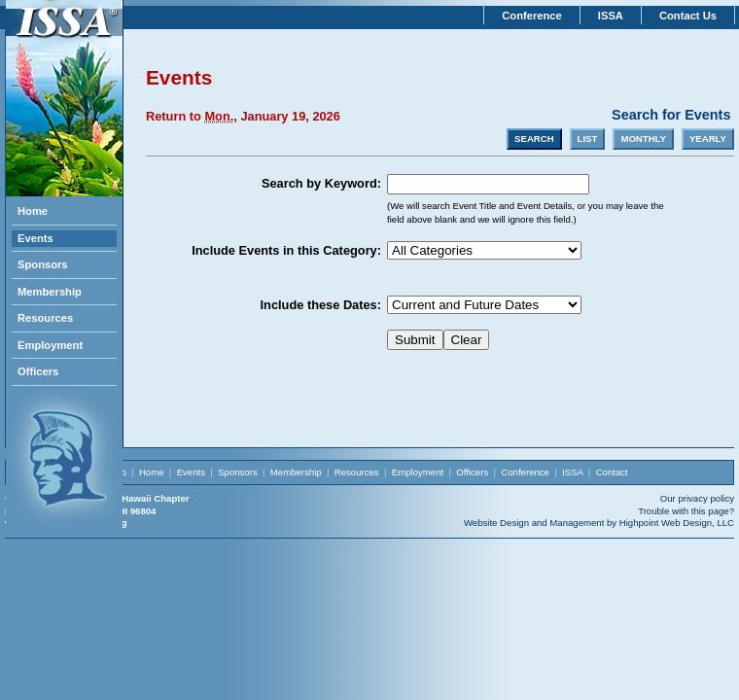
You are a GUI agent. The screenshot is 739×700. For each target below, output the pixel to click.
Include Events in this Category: (286, 250)
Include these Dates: (321, 305)
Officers (38, 371)
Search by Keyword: (321, 183)
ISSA (611, 16)
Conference (532, 16)
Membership (50, 292)
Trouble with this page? (686, 511)
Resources (45, 318)
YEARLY (708, 139)
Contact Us (688, 16)
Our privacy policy (697, 498)
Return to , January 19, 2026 (243, 116)
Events (35, 238)
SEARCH (534, 139)
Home (33, 211)
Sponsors (43, 264)
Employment (50, 345)
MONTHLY (643, 139)
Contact (612, 472)
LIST (588, 139)
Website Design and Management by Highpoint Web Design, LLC (599, 523)
